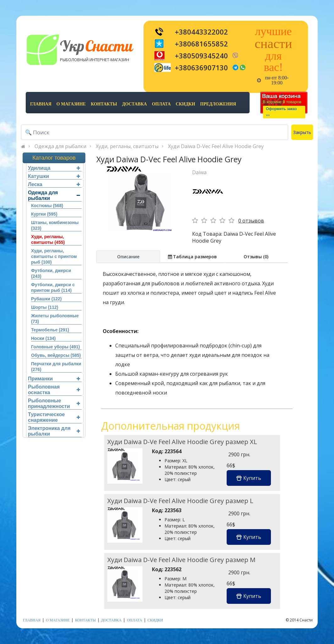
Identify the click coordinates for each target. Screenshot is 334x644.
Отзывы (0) (256, 257)
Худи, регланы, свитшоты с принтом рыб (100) (54, 256)
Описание (128, 257)
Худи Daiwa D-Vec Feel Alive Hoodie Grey (216, 146)
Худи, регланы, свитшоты (127, 146)
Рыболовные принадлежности (54, 403)
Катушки (54, 176)
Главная (41, 104)
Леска (54, 184)
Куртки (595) (44, 214)
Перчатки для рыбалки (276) (56, 367)
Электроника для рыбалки (54, 431)
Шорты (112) (45, 307)
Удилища (54, 168)
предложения (218, 104)
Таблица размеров (192, 257)
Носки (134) (43, 338)
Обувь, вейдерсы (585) (56, 355)
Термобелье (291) (50, 330)
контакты (104, 104)
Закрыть (302, 132)
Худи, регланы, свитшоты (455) (48, 239)
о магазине (71, 104)
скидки (186, 104)
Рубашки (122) (46, 299)
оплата (161, 104)
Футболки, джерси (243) (51, 273)
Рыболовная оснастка (54, 390)
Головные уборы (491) (55, 347)
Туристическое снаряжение (54, 417)
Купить (249, 478)
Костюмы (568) (47, 206)
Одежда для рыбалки (60, 146)
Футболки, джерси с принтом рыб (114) (53, 287)
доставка (135, 104)
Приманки (54, 379)
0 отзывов (251, 221)
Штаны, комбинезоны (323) (55, 225)
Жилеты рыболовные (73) (55, 319)
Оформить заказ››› (281, 112)
